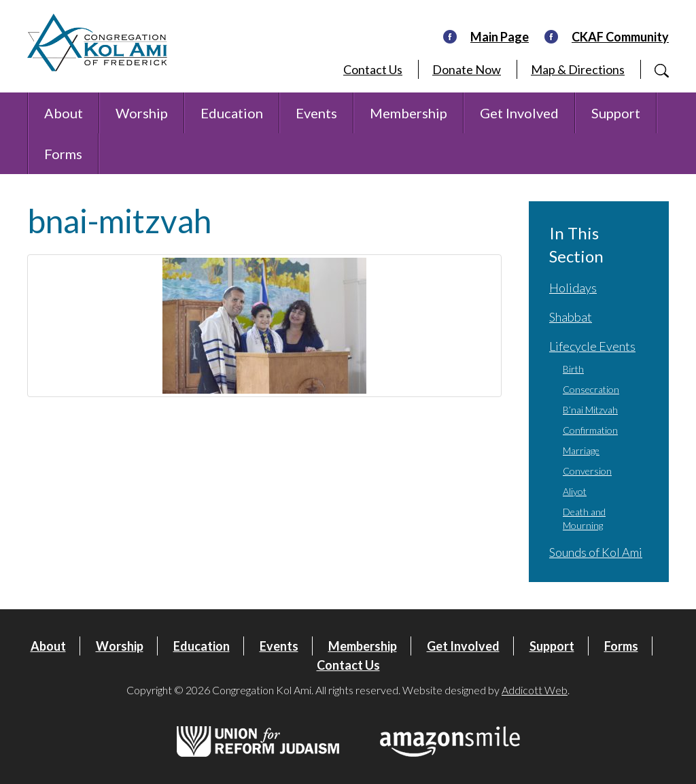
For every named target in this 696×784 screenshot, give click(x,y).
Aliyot (575, 491)
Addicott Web (535, 690)
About (64, 113)
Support (616, 113)
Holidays (573, 288)
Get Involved (519, 113)
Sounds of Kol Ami (596, 552)
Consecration (591, 389)
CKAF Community (620, 37)
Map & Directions (578, 69)
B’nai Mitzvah (590, 410)
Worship (142, 113)
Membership (408, 113)
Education (232, 113)
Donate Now (467, 69)
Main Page (500, 37)
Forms (63, 154)
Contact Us (373, 69)
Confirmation (590, 430)
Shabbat (571, 317)
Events (316, 113)
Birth (573, 369)
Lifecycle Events (592, 346)
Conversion (587, 471)
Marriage (581, 450)
